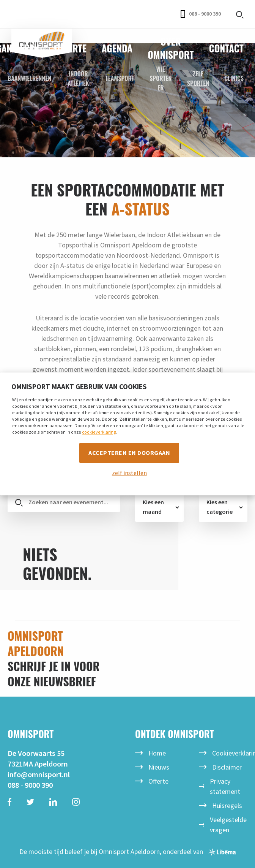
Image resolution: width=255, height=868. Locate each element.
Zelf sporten (198, 78)
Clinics (234, 78)
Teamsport (120, 78)
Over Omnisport (171, 48)
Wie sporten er (161, 79)
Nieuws (159, 767)
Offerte (70, 48)
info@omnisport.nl (39, 774)
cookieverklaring (99, 432)
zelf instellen (129, 473)
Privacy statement (225, 786)
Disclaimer (227, 767)
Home (157, 753)
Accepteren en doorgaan (129, 453)
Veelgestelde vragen (228, 825)
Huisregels (227, 805)
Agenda (117, 48)
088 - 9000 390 (201, 14)
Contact (226, 48)
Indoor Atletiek (78, 78)
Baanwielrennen (29, 78)
